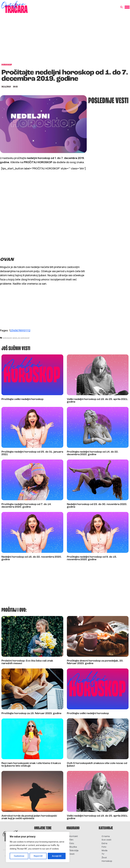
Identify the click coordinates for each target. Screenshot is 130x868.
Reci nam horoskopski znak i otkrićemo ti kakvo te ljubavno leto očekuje (31, 765)
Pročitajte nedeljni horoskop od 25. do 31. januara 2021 (32, 453)
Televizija (74, 851)
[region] (38, 847)
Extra (104, 844)
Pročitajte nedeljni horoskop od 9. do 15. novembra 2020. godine (92, 558)
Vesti (72, 854)
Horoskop (107, 861)
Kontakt (74, 836)
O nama (106, 836)
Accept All (57, 856)
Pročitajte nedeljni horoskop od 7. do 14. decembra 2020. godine (26, 506)
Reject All (38, 856)
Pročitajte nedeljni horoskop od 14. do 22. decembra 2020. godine (93, 453)
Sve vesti (106, 840)
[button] (121, 7)
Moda (105, 851)
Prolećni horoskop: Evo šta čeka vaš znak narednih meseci (27, 662)
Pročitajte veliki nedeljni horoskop (22, 399)
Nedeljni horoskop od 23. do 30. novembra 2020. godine (97, 506)
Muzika (73, 847)
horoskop (7, 338)
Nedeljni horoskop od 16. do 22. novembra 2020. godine (32, 558)
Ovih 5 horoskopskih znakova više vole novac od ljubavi (97, 765)
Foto (72, 844)
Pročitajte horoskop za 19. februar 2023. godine (31, 713)
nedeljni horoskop (21, 338)
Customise (19, 856)
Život (104, 858)
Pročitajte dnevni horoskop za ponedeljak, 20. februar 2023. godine (95, 662)
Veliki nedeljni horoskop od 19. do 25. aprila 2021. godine (97, 401)
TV (103, 854)
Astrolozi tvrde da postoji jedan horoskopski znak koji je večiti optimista (29, 817)
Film (71, 840)
